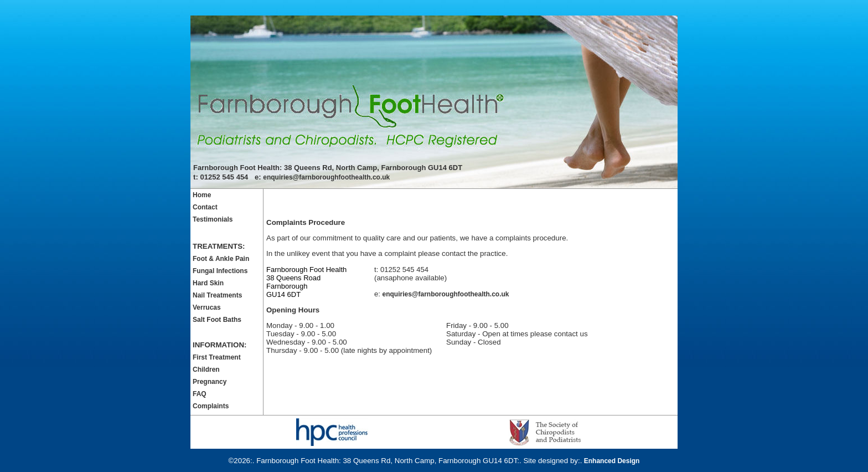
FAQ (200, 394)
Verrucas (207, 307)
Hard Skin (208, 283)
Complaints (211, 406)
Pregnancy (210, 382)
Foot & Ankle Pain (221, 259)
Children (206, 370)
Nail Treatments (217, 295)
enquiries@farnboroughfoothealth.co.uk (326, 177)
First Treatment (217, 357)
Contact (205, 207)
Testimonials (213, 219)
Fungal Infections (220, 271)
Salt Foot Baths (217, 320)
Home (202, 195)
